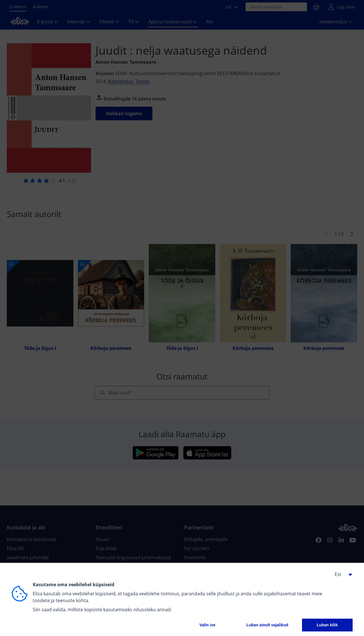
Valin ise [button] (207, 625)
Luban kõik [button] (327, 625)
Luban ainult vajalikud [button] (267, 625)
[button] (341, 574)
